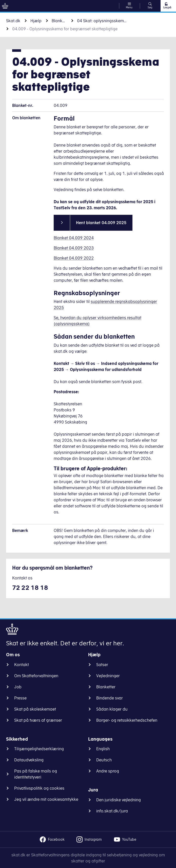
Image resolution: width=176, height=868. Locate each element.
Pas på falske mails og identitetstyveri (36, 774)
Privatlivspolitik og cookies (39, 788)
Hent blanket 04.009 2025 (101, 223)
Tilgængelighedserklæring (39, 749)
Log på (167, 6)
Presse (20, 698)
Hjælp (36, 21)
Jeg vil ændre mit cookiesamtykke (46, 799)
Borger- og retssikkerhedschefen (127, 720)
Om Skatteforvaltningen (36, 676)
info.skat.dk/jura (112, 811)
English (103, 749)
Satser (102, 665)
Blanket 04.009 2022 (74, 258)
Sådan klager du (112, 709)
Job (18, 687)
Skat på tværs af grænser (38, 720)
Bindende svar (110, 698)
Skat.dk (13, 21)
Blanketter (59, 21)
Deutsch (104, 760)
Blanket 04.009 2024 (74, 238)
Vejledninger (108, 676)
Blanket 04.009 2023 (74, 248)
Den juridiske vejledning (119, 800)
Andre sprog (108, 771)
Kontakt (22, 665)
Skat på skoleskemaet (35, 709)
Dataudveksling (29, 760)
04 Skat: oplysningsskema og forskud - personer (102, 21)
